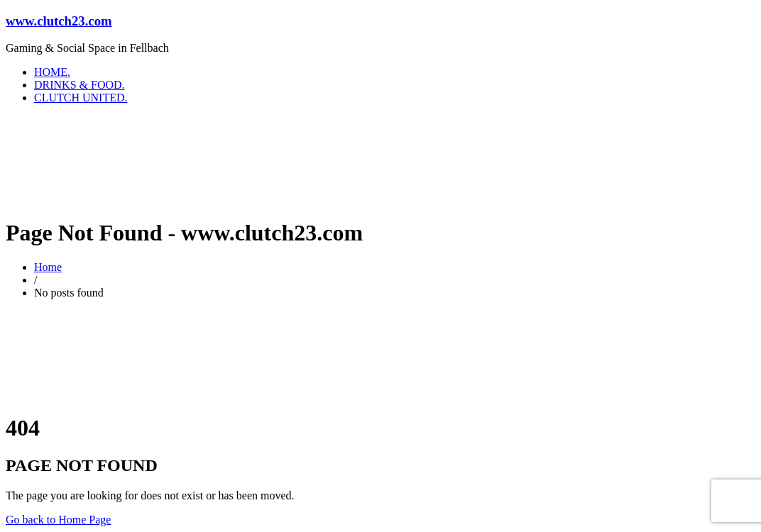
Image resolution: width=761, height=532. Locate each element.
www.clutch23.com (59, 21)
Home (48, 267)
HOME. (52, 72)
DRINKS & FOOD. (80, 85)
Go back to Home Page (58, 520)
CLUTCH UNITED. (81, 98)
